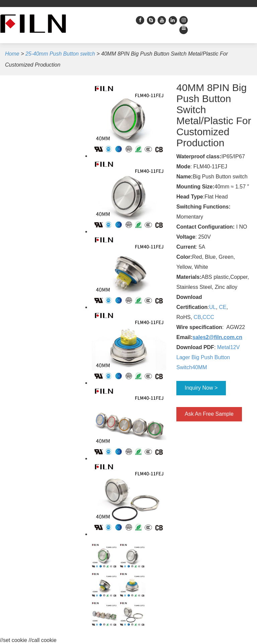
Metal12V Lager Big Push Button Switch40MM (208, 357)
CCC (208, 317)
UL (212, 307)
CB (197, 317)
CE (223, 307)
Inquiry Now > (201, 388)
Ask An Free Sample (209, 414)
